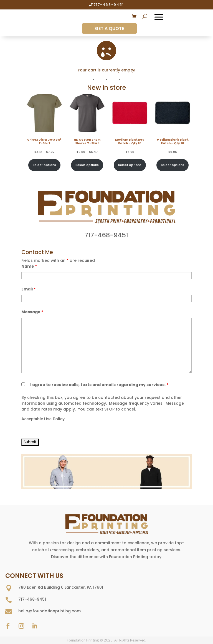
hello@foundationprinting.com (50, 611)
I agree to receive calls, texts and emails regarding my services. (99, 385)
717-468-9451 (109, 5)
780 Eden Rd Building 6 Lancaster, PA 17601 (61, 587)
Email (28, 289)
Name (29, 266)
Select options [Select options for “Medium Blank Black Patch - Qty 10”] (173, 165)
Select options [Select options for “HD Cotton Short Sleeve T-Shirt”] (87, 165)
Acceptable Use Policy (43, 419)
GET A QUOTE (109, 28)
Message (32, 312)
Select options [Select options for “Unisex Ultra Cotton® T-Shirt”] (44, 165)
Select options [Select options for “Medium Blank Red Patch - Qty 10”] (130, 165)
